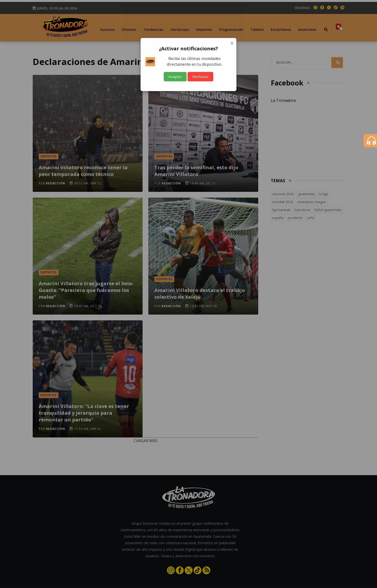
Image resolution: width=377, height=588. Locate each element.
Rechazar (200, 77)
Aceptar (175, 77)
